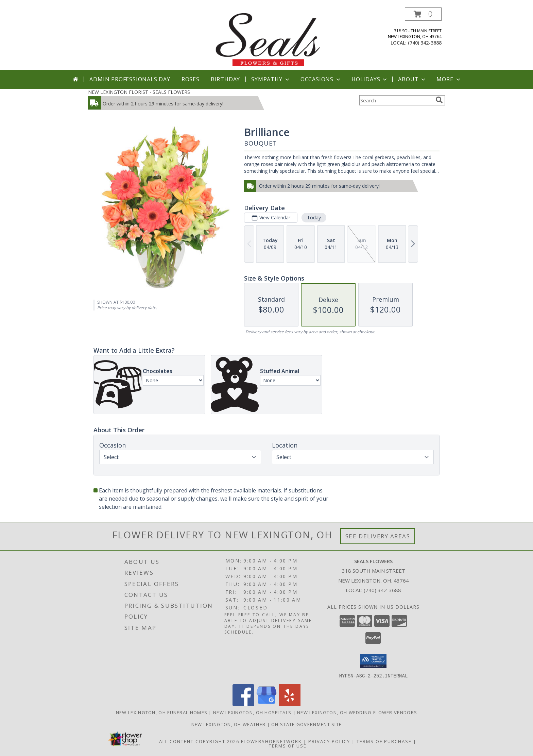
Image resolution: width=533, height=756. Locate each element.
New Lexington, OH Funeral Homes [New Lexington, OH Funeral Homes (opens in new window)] (162, 712)
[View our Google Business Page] (266, 704)
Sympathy (271, 79)
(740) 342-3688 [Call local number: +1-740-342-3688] (425, 43)
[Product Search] (396, 100)
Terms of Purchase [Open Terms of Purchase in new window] (384, 741)
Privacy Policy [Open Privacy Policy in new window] (329, 741)
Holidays (370, 79)
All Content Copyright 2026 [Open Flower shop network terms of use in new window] (199, 741)
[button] (423, 14)
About (412, 79)
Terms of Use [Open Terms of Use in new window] (288, 745)
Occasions (321, 79)
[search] (439, 100)
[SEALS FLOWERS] (267, 39)
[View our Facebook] (243, 704)
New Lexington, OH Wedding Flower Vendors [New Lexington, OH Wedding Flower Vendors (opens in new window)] (357, 712)
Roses (191, 79)
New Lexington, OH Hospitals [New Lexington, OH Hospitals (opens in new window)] (252, 712)
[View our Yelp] (290, 704)
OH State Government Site (306, 724)
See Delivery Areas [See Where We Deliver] (378, 536)
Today (314, 217)
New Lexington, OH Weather (229, 724)
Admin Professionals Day (130, 79)
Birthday (225, 79)
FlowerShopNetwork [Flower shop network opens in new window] (271, 741)
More (449, 79)
